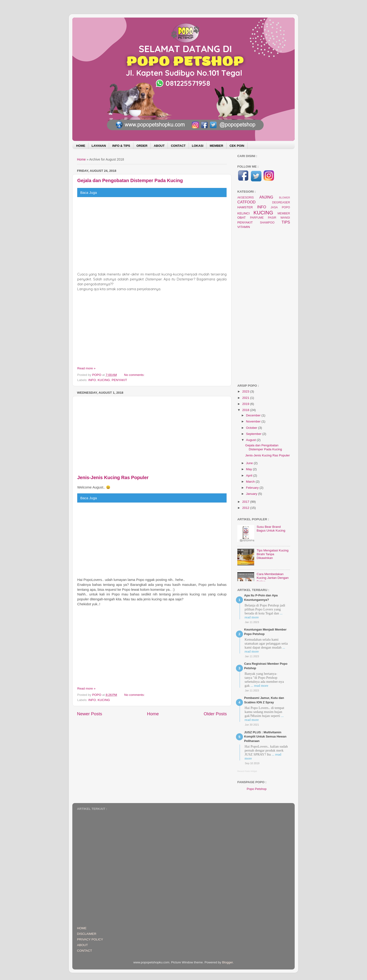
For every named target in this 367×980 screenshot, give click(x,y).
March (251, 482)
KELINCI (244, 213)
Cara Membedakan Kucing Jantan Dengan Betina (273, 578)
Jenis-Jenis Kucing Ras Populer (113, 477)
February (253, 488)
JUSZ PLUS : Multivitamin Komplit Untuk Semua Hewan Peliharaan (265, 737)
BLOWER (284, 198)
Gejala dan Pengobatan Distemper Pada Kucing (130, 180)
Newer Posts (90, 714)
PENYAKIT (119, 380)
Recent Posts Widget (247, 771)
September (254, 434)
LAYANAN (99, 146)
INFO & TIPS (121, 146)
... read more (259, 686)
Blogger (228, 962)
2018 (246, 410)
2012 (246, 508)
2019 (246, 404)
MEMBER (217, 146)
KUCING (104, 380)
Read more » (86, 368)
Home (81, 159)
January (252, 494)
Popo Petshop (257, 789)
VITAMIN (244, 227)
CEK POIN (237, 146)
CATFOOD (246, 202)
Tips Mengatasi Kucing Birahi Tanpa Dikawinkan (272, 554)
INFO (92, 380)
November (254, 421)
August (251, 440)
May (249, 469)
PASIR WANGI (279, 218)
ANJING (266, 197)
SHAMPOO (267, 223)
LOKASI (198, 146)
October (252, 428)
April (250, 475)
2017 (246, 502)
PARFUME (257, 218)
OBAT (242, 218)
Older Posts (215, 714)
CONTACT (178, 146)
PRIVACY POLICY (90, 939)
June (250, 463)
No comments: (135, 375)
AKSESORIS (246, 198)
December (254, 415)
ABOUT (159, 146)
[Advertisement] (152, 235)
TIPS (286, 222)
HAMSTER (245, 207)
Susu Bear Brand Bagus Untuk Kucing (271, 529)
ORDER (142, 146)
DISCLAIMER (87, 934)
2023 (246, 391)
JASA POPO (280, 207)
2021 (246, 398)
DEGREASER (281, 202)
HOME (81, 146)
